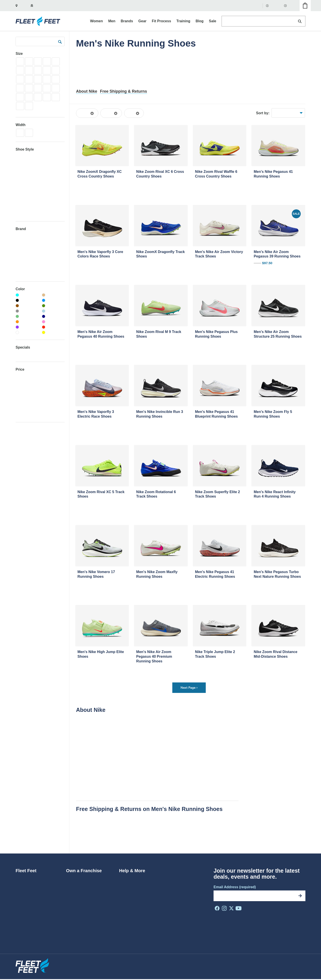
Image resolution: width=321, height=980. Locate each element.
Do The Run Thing (30, 899)
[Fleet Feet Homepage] (39, 21)
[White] (27, 333)
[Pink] (53, 322)
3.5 (20, 70)
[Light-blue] (53, 311)
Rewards (126, 892)
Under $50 (23, 376)
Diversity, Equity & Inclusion (37, 892)
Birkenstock (24, 261)
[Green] (53, 306)
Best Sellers (282, 113)
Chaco (20, 274)
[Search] (300, 21)
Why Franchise (78, 885)
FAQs (123, 885)
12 (38, 97)
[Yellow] (53, 333)
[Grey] (27, 311)
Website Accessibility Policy (175, 964)
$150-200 (23, 401)
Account (274, 5)
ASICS (21, 255)
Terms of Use (265, 964)
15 (29, 106)
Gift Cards (252, 5)
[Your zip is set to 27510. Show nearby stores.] (39, 6)
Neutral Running (28, 162)
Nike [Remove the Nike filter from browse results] (132, 113)
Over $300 (23, 414)
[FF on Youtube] (239, 909)
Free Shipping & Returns (123, 91)
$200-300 (23, 408)
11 (20, 97)
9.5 (38, 88)
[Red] (53, 327)
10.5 (56, 88)
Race (20, 168)
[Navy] (53, 316)
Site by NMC (297, 971)
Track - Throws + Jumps (33, 201)
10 (47, 88)
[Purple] (27, 327)
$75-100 (22, 389)
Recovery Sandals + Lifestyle (37, 175)
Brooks (21, 267)
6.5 (29, 79)
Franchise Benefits (81, 892)
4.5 (38, 70)
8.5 (20, 88)
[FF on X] (231, 909)
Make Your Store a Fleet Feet (89, 899)
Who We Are (26, 878)
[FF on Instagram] (224, 909)
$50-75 (21, 382)
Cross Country (26, 156)
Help (289, 5)
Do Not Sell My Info (292, 964)
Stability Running (28, 181)
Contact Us (128, 913)
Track (20, 188)
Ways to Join (76, 878)
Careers (22, 885)
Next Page (189, 688)
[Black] (27, 300)
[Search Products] (263, 21)
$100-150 (23, 395)
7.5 (47, 79)
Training (22, 213)
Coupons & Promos (135, 906)
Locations (23, 913)
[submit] (60, 41)
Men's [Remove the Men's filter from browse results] (109, 113)
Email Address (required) (235, 888)
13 (56, 97)
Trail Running (26, 207)
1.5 (29, 61)
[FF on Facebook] (217, 909)
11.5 (29, 97)
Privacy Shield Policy (213, 964)
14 (20, 106)
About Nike (87, 91)
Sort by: (263, 113)
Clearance (23, 354)
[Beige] (53, 295)
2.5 (47, 61)
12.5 (47, 97)
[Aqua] (27, 295)
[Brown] (27, 306)
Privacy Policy (242, 964)
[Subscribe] (300, 896)
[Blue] (53, 300)
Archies (21, 248)
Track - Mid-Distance (31, 194)
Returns (125, 878)
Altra (19, 242)
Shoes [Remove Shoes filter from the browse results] (85, 113)
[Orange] (27, 322)
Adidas (21, 235)
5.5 (56, 70)
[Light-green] (27, 316)
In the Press (25, 906)
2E (29, 133)
